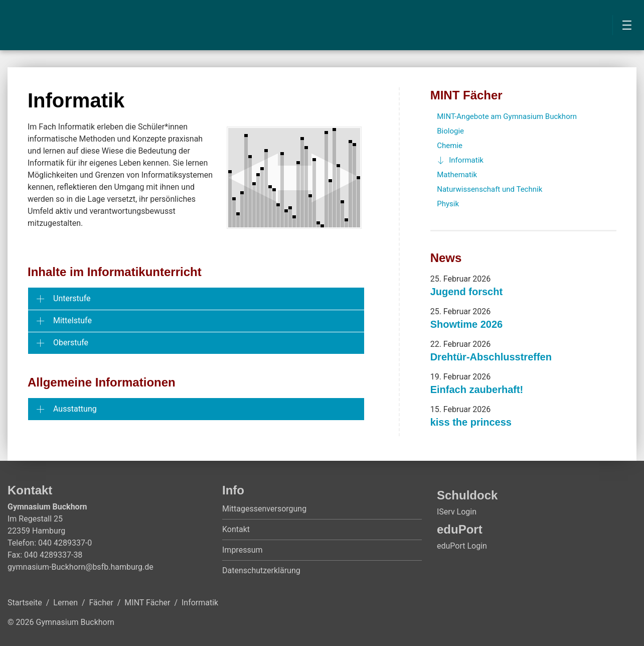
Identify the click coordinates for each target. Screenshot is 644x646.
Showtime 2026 (467, 324)
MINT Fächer (466, 95)
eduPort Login (462, 546)
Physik (448, 204)
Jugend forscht (466, 292)
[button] (196, 299)
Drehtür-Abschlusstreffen (491, 357)
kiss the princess (471, 422)
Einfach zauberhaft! (477, 390)
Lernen (65, 603)
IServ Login (457, 512)
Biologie (450, 131)
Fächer (101, 603)
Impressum (243, 550)
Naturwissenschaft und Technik (490, 189)
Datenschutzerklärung (261, 570)
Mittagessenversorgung (264, 509)
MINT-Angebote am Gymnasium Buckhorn (507, 116)
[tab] (196, 299)
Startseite (25, 603)
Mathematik (457, 175)
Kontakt (236, 529)
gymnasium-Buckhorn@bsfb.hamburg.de (80, 567)
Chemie (450, 146)
